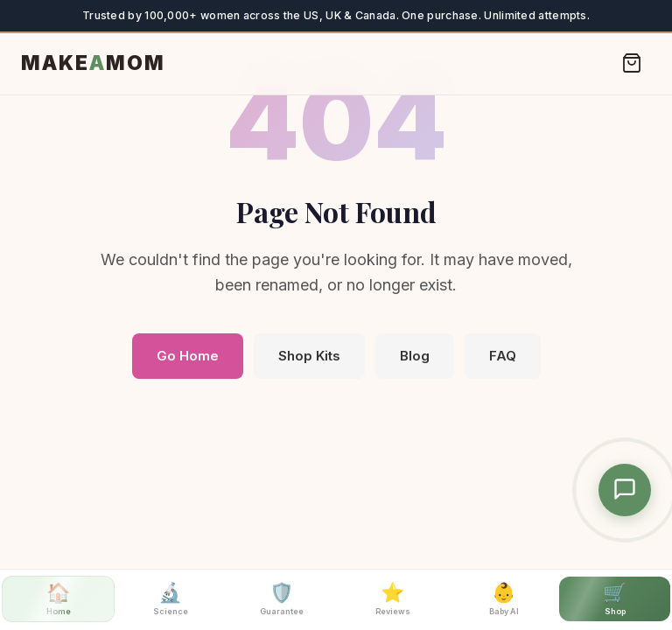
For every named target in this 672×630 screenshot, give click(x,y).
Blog (415, 356)
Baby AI (504, 598)
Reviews (393, 598)
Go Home (188, 356)
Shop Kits (309, 356)
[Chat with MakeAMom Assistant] (625, 490)
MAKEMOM (93, 63)
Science (171, 598)
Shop (615, 598)
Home (59, 598)
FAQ (503, 356)
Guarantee (282, 598)
